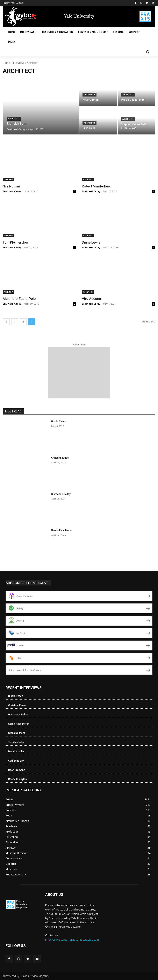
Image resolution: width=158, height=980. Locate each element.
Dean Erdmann (17, 770)
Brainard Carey (12, 191)
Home (6, 63)
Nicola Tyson (59, 422)
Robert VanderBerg (97, 186)
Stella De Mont (17, 733)
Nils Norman (12, 186)
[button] (148, 52)
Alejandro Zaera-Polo (19, 299)
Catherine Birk (16, 761)
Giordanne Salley (61, 494)
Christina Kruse (60, 458)
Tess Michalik (16, 742)
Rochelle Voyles (17, 779)
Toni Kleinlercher (15, 242)
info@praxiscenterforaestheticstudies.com (72, 940)
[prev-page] (6, 322)
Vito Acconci (92, 299)
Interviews (18, 63)
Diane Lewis (91, 242)
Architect (14, 119)
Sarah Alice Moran (62, 530)
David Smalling (17, 751)
